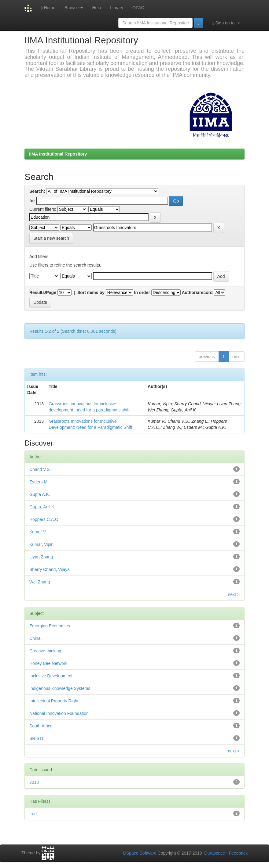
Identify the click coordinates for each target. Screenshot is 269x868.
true (33, 814)
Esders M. (39, 482)
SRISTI (36, 738)
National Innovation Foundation (59, 713)
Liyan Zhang (41, 557)
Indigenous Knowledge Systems (60, 688)
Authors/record (197, 292)
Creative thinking (45, 651)
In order (142, 292)
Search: (37, 191)
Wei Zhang (40, 582)
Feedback (238, 853)
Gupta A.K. (40, 494)
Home (48, 8)
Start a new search (51, 238)
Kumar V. (38, 532)
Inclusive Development (51, 676)
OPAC (138, 8)
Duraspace (215, 853)
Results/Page (43, 292)
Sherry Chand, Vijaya (50, 569)
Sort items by (91, 292)
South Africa (41, 726)
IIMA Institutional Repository (58, 154)
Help (96, 8)
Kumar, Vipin (41, 544)
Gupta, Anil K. (42, 507)
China (35, 638)
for (32, 201)
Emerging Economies (50, 626)
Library (117, 8)
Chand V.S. (40, 469)
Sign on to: (226, 23)
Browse (74, 8)
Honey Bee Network (48, 663)
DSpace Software (140, 853)
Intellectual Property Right (54, 701)
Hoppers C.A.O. (44, 519)
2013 (34, 782)
